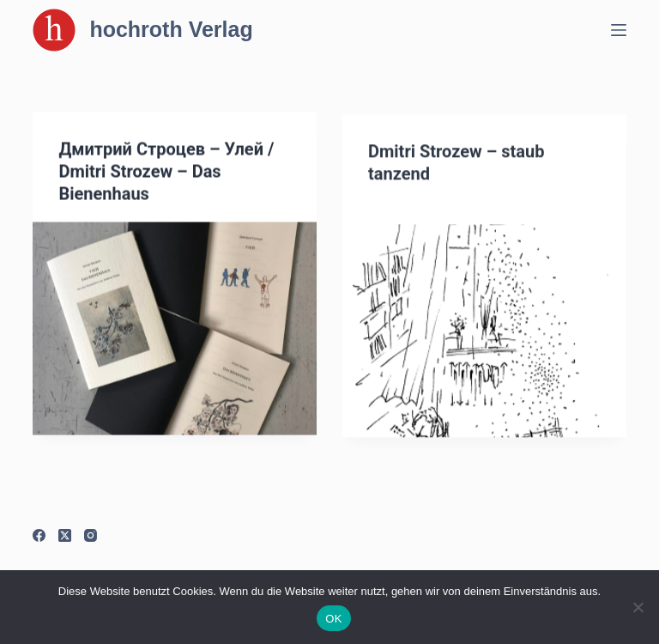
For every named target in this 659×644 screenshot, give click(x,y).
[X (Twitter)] (65, 535)
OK (333, 619)
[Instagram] (91, 535)
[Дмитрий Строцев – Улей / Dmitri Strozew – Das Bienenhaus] (175, 329)
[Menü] (619, 30)
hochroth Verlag (171, 29)
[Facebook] (39, 535)
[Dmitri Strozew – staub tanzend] (484, 333)
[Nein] (638, 607)
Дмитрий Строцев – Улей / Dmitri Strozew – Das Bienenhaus (166, 172)
